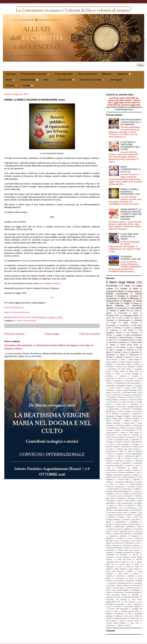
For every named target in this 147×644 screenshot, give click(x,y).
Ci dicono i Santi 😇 (66, 80)
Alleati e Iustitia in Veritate (130, 362)
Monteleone (138, 425)
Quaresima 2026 (122, 440)
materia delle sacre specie (128, 550)
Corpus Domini (115, 388)
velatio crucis (135, 618)
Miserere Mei (129, 423)
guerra (119, 529)
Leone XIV (111, 318)
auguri (128, 470)
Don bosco (117, 395)
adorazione (127, 463)
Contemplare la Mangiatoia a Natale (119, 385)
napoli (137, 564)
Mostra (124, 428)
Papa (127, 318)
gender (109, 522)
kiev (117, 541)
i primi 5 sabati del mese (122, 531)
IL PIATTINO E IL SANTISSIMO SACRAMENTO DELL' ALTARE (131, 146)
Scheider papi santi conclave (128, 449)
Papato (139, 338)
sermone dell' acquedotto (119, 609)
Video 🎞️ (48, 80)
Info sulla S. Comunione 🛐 (92, 80)
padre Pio (125, 310)
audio (121, 470)
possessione (120, 578)
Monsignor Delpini (123, 425)
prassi (131, 578)
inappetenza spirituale (118, 536)
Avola (119, 367)
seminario (118, 607)
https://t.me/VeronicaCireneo (17, 312)
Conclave (134, 296)
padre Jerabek (120, 569)
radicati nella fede (133, 588)
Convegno (138, 385)
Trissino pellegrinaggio (134, 454)
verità (122, 621)
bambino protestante (126, 472)
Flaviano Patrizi (112, 400)
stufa (116, 611)
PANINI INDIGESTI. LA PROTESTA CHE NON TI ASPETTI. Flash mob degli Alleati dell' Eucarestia (131, 214)
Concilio (109, 383)
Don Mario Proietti (130, 392)
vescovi (129, 357)
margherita (110, 550)
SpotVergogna (124, 320)
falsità (121, 517)
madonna (136, 545)
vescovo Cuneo (133, 621)
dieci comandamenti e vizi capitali (130, 503)
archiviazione (111, 470)
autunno (136, 470)
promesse (138, 583)
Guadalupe (135, 404)
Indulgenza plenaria (135, 407)
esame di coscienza (116, 515)
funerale (126, 520)
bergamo (136, 475)
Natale (118, 430)
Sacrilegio (136, 444)
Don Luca (117, 392)
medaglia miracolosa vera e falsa (128, 552)
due (141, 513)
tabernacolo (134, 355)
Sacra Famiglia (123, 444)
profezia (139, 581)
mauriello (109, 552)
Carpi (127, 286)
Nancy (132, 428)
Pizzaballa (135, 435)
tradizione (119, 616)
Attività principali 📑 (29, 80)
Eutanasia (112, 397)
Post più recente (14, 334)
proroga (111, 585)
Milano (127, 421)
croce (117, 494)
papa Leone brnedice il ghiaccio (120, 571)
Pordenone (131, 437)
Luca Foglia (138, 411)
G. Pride (18, 321)
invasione (121, 538)
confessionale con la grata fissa (120, 489)
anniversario (121, 468)
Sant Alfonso (126, 447)
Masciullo (113, 338)
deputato (121, 498)
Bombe (109, 374)
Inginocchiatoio (114, 409)
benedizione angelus (123, 475)
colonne (121, 484)
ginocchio (109, 524)
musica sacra (124, 564)
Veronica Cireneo (132, 458)
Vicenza (109, 461)
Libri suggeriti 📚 (117, 80)
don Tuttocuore (137, 510)
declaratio (129, 496)
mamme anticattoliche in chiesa (117, 548)
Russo (111, 444)
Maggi (119, 416)
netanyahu (110, 567)
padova (109, 569)
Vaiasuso (109, 458)
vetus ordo (134, 623)
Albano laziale (134, 360)
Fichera (131, 397)
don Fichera (121, 347)
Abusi (137, 357)
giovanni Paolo (121, 524)
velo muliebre (111, 621)
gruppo (111, 529)
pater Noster (123, 574)
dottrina (133, 513)
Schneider (110, 320)
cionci (112, 484)
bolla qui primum (129, 477)
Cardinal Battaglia (132, 374)
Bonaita (121, 296)
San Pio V (113, 340)
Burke (118, 374)
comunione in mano (135, 487)
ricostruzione (119, 592)
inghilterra (110, 538)
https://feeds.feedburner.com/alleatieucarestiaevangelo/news (124, 108)
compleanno (119, 487)
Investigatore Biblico (131, 315)
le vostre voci (118, 543)
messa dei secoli (124, 559)
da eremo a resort (115, 496)
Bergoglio (127, 301)
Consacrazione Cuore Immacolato (127, 383)
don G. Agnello (136, 347)
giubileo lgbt (119, 527)
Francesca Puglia (136, 400)
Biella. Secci (134, 371)
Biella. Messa (120, 371)
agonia (129, 465)
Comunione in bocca (128, 313)
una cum (129, 616)
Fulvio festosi (113, 402)
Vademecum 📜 (124, 74)
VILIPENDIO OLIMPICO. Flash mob (131, 258)
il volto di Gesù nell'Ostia (122, 534)
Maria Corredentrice (134, 335)
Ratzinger (110, 442)
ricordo (109, 592)
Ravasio (119, 442)
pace (126, 352)
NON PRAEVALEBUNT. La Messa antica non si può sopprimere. (131, 122)
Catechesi (114, 330)
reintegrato (136, 590)
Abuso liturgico (112, 360)
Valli (119, 458)
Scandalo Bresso (127, 340)
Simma (122, 451)
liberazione (130, 543)
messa (113, 310)
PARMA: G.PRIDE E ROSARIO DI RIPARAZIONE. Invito (130, 192)
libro (138, 543)
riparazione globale (133, 592)
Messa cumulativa (132, 418)
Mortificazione (114, 428)
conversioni (125, 325)
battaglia (109, 475)
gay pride (136, 520)
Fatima (139, 301)
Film (138, 397)
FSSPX (109, 335)
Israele (119, 335)
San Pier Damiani (112, 447)
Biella (136, 289)
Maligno (127, 416)
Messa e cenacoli (113, 421)
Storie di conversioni (87, 74)
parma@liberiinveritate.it (50, 283)
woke (127, 625)
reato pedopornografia (120, 590)
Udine (119, 456)
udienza (119, 357)
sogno (122, 355)
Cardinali (122, 376)
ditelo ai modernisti (126, 505)
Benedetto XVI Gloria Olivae (120, 369)
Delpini (119, 390)
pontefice (131, 576)
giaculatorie (135, 522)
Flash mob (114, 303)
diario (120, 501)
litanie (108, 545)
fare (129, 517)
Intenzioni (126, 409)
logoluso (116, 545)
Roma (127, 442)
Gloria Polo (121, 404)
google (120, 350)
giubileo (109, 527)
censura (139, 482)
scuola (108, 607)
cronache (126, 494)
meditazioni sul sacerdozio (117, 555)
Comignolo (118, 381)
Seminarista (111, 298)
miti (132, 562)
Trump (111, 456)
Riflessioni (107, 74)
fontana (118, 328)
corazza (137, 491)
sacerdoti (135, 595)
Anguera (109, 364)
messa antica (133, 291)
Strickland (138, 320)
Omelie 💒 (10, 80)
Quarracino (135, 440)
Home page (11, 74)
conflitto (137, 489)
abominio (119, 461)
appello (135, 468)
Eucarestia (112, 286)
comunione (122, 308)
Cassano (135, 376)
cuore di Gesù (137, 494)
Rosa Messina (137, 442)
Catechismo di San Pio (115, 378)
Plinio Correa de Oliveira (115, 437)
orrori (137, 567)
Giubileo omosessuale (117, 294)
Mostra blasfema (126, 338)
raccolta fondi (118, 588)
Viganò (113, 345)
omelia (128, 567)
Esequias (127, 395)
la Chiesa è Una (128, 541)
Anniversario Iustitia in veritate (127, 364)
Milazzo (136, 421)
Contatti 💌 (28, 86)
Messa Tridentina (115, 306)
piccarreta (120, 576)
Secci (140, 340)
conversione (111, 325)
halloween (128, 529)
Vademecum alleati (132, 456)
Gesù (132, 402)
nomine (117, 352)
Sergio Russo (111, 451)
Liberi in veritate (125, 411)
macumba (126, 545)
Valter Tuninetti (130, 323)
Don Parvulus (133, 333)
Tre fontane (119, 454)
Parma (26, 321)
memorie (135, 555)
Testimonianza (113, 301)
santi (129, 604)
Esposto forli (138, 395)
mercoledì (110, 557)
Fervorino (122, 397)
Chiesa (131, 378)
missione (124, 562)
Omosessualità (129, 430)
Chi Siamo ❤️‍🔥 (12, 86)
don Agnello (137, 308)
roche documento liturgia (116, 595)
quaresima (135, 352)
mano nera (136, 548)
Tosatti (113, 323)
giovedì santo (135, 524)
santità (137, 604)
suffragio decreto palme (130, 611)
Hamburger (110, 407)
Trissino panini (136, 342)
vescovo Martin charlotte (116, 623)
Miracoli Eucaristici (113, 423)
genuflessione (121, 522)
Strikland (139, 451)
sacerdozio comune (113, 597)
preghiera (138, 328)
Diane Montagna (130, 390)
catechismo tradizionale (124, 482)
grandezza (131, 527)
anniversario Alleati (115, 291)
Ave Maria (110, 367)
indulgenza (135, 536)
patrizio (136, 574)
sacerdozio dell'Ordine (131, 597)
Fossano (123, 400)
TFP (110, 454)
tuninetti (109, 357)
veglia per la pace (121, 618)
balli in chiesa (111, 472)
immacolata (138, 534)
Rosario (33, 321)
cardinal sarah (123, 479)
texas (129, 614)
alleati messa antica (129, 345)
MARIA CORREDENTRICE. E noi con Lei (130, 169)
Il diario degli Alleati (64, 74)
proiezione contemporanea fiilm (120, 583)
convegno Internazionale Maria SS (119, 491)
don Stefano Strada (122, 510)
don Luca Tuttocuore (128, 508)
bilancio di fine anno (113, 477)
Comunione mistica (132, 381)
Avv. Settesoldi (129, 367)
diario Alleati (130, 501)
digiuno (112, 505)
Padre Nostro (134, 433)
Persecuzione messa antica (117, 435)
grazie (140, 527)
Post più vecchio (89, 334)
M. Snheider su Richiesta (119, 414)
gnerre (128, 328)
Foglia (126, 303)
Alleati (123, 298)
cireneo (109, 347)
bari (138, 472)
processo (130, 581)
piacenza (109, 576)
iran (130, 538)
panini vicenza (134, 569)
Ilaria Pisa (121, 407)
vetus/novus (110, 625)
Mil (120, 318)
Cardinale (110, 376)
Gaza (136, 303)
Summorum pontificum (118, 342)
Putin (111, 440)
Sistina (130, 451)
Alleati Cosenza (112, 362)
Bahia (140, 367)
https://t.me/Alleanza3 (14, 307)
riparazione (111, 355)
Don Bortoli (128, 330)
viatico (120, 625)
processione (119, 581)
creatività (109, 494)
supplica (109, 614)
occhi (120, 567)
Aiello (123, 360)
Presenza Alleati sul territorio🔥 (35, 74)
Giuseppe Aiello (113, 315)
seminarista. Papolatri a (133, 607)
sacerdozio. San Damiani (116, 600)
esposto (129, 515)
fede (111, 350)
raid (107, 590)
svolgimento (120, 614)
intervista (130, 350)
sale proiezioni (130, 602)
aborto (129, 461)
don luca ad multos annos (118, 513)
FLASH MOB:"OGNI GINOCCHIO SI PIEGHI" (130, 237)
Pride (140, 437)
